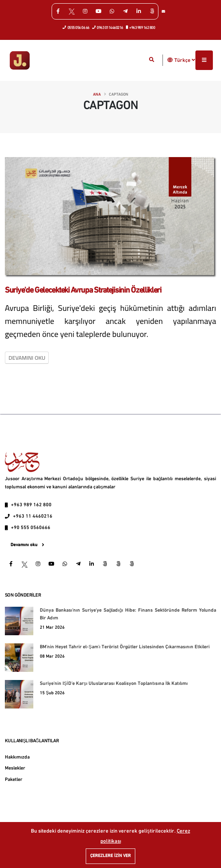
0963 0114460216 (108, 27)
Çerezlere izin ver (110, 856)
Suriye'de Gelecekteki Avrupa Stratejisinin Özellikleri (83, 291)
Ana (97, 95)
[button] (170, 60)
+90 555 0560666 (31, 528)
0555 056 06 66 (76, 27)
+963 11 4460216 (33, 516)
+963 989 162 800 (141, 27)
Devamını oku (27, 358)
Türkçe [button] (185, 60)
